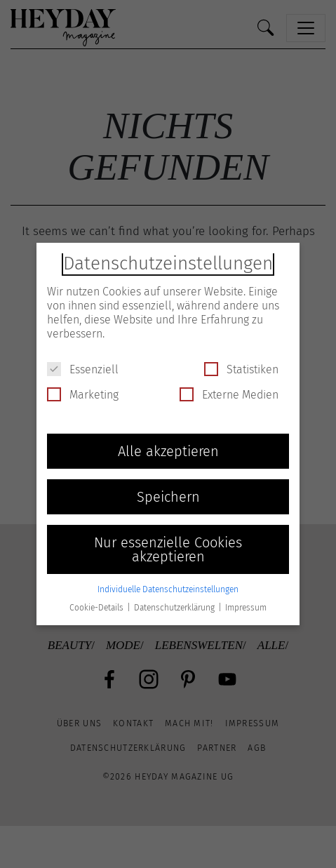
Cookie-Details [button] (98, 608)
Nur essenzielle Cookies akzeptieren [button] (168, 549)
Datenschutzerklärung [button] (175, 608)
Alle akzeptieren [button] (168, 451)
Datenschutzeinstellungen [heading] (168, 263)
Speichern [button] (168, 497)
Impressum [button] (246, 608)
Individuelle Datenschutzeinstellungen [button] (168, 589)
